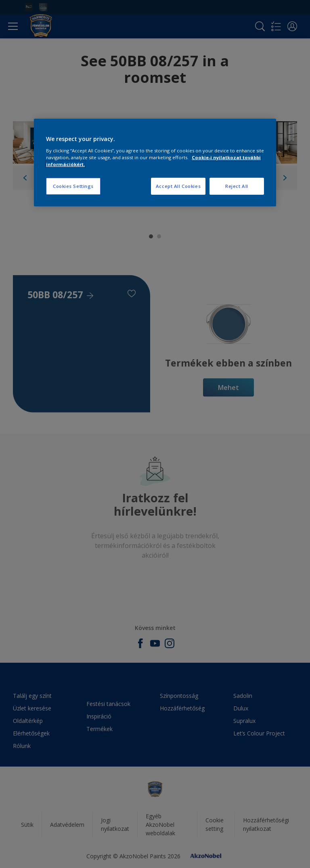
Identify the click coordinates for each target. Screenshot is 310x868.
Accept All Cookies (178, 186)
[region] (155, 163)
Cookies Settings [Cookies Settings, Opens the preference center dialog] (73, 186)
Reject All (237, 186)
